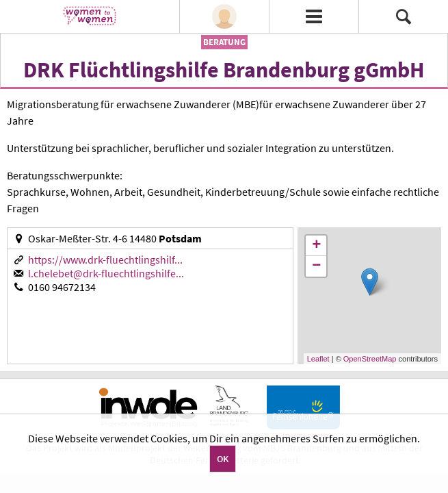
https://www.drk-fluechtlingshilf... (105, 260)
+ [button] (316, 246)
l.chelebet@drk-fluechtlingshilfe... (106, 273)
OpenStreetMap (370, 359)
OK (223, 459)
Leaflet (318, 359)
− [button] (316, 266)
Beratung (224, 42)
